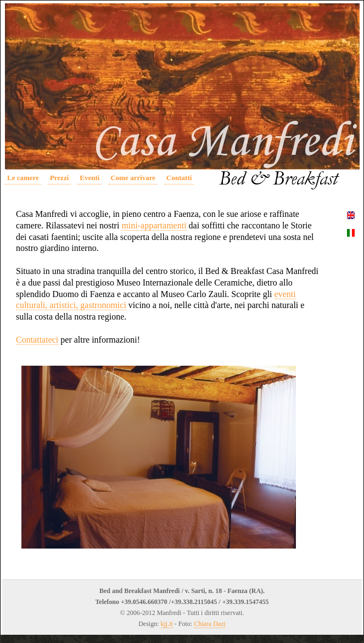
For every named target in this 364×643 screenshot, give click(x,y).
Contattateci (37, 340)
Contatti (179, 178)
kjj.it (167, 624)
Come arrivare (133, 178)
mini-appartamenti (154, 225)
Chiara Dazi (210, 624)
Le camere (23, 178)
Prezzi (59, 178)
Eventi (89, 178)
